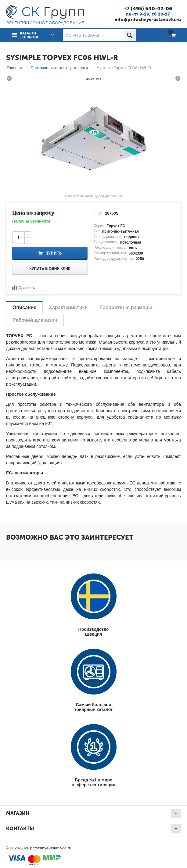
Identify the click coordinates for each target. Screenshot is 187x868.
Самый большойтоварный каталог (93, 707)
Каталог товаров (29, 35)
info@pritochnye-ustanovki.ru (148, 20)
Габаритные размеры (126, 307)
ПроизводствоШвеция (94, 632)
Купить (54, 253)
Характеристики (68, 307)
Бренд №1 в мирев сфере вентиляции (93, 782)
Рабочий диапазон (35, 320)
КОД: (98, 213)
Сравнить (27, 288)
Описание (24, 307)
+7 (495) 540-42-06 (148, 9)
